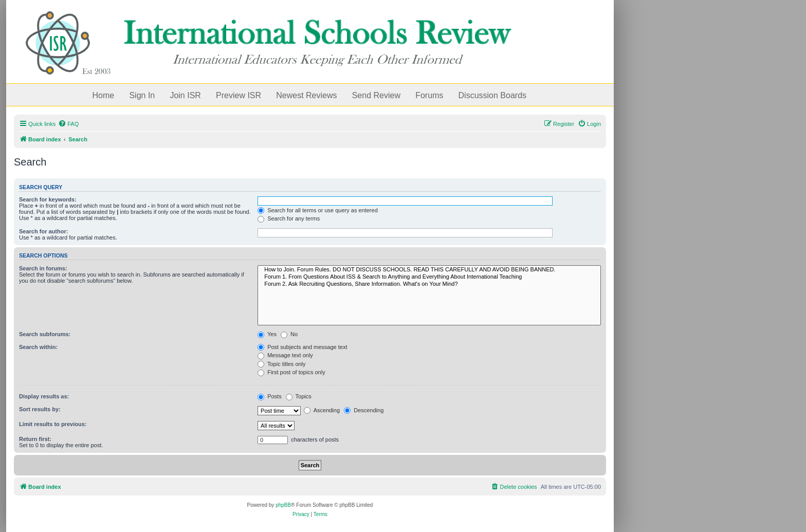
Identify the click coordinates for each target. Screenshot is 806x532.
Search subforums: (45, 334)
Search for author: (43, 231)
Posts (270, 396)
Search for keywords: (48, 199)
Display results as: (44, 396)
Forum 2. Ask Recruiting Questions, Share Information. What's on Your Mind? (429, 284)
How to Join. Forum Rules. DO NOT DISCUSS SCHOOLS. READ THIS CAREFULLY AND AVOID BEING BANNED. (429, 270)
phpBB (283, 505)
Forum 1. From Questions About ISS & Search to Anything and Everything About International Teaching (429, 277)
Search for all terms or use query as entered (318, 210)
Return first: (35, 439)
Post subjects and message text (302, 347)
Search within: (38, 347)
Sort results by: (40, 409)
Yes (267, 334)
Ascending (322, 410)
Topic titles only (281, 364)
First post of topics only (291, 372)
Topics (299, 396)
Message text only (285, 355)
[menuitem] (68, 124)
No (289, 334)
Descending (364, 410)
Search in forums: (43, 268)
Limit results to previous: (53, 424)
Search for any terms (289, 218)
